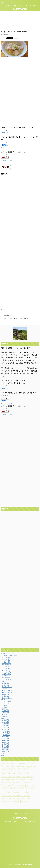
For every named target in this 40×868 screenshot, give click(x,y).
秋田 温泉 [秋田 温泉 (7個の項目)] (25, 792)
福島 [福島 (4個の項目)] (3, 789)
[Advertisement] (20, 81)
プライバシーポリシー (17, 813)
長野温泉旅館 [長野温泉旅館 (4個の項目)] (16, 802)
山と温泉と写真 (20, 9)
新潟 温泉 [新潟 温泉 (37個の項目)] (5, 779)
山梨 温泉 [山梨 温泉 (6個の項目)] (26, 770)
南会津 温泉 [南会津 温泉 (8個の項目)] (12, 770)
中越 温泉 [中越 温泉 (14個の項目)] (25, 767)
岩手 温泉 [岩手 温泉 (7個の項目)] (26, 773)
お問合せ (26, 813)
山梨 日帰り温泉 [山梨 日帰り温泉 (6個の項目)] (17, 773)
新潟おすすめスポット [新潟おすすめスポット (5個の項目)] (15, 779)
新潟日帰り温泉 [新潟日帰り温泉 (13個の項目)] (27, 783)
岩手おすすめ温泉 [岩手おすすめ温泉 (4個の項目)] (7, 776)
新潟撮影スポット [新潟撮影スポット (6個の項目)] (7, 783)
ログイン (20, 318)
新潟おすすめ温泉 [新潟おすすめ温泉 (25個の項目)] (28, 779)
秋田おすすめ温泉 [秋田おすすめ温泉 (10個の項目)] (7, 795)
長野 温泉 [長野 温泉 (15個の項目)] (16, 798)
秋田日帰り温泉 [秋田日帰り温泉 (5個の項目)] (17, 795)
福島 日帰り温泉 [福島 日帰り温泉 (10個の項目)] (11, 789)
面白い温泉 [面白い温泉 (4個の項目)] (24, 802)
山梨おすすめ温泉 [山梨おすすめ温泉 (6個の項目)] (7, 773)
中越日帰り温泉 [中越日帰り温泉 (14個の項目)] (34, 767)
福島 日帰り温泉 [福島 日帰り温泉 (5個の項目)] (6, 792)
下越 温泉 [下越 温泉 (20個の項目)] (31, 764)
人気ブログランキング (7, 160)
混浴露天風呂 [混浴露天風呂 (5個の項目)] (21, 786)
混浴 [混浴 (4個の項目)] (14, 786)
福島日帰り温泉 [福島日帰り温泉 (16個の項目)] (16, 792)
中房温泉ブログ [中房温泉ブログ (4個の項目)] (16, 767)
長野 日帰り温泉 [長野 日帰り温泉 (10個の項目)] (6, 802)
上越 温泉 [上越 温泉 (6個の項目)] (14, 764)
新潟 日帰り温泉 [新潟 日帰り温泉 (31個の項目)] (28, 776)
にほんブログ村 (7, 148)
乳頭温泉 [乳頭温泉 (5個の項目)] (4, 770)
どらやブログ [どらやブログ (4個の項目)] (6, 764)
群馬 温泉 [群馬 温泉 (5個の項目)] (26, 795)
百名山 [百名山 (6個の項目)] (32, 786)
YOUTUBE (5, 133)
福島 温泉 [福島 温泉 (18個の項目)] (20, 789)
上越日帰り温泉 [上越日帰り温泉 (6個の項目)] (23, 764)
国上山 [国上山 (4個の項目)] (19, 770)
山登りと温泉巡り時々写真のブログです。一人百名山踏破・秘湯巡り (20, 821)
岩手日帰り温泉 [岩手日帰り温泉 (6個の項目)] (17, 776)
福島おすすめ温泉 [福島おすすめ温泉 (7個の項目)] (30, 789)
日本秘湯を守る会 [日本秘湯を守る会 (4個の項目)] (7, 786)
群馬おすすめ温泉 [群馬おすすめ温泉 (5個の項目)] (7, 798)
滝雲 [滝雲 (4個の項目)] (27, 786)
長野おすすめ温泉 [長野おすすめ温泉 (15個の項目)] (25, 798)
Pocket (16, 38)
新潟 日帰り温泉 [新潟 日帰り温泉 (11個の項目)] (17, 783)
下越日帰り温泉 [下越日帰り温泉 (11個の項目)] (6, 767)
